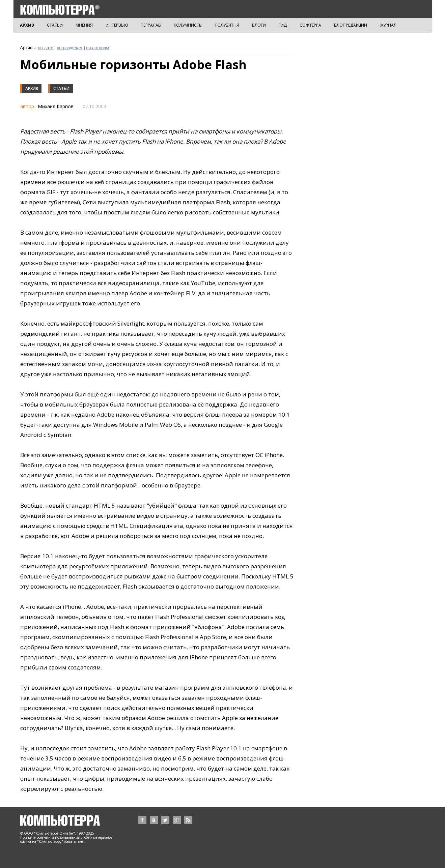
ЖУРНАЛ (388, 25)
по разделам (70, 48)
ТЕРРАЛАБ (151, 25)
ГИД (283, 25)
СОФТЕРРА (310, 25)
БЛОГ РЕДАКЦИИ (351, 25)
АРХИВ (27, 25)
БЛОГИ (259, 25)
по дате (46, 48)
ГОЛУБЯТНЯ (227, 25)
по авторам (98, 48)
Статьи (61, 88)
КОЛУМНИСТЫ (188, 25)
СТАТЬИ (55, 25)
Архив (32, 88)
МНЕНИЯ (84, 25)
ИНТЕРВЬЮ (117, 25)
